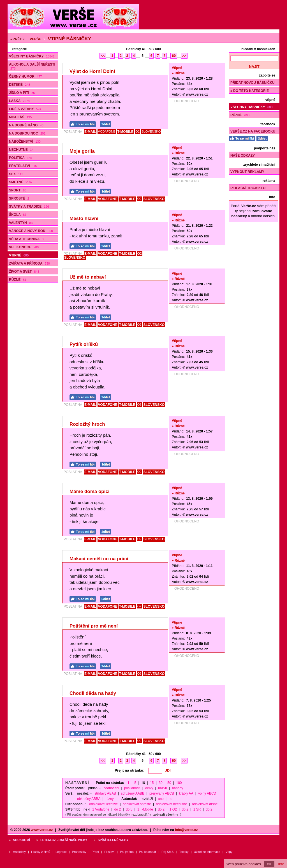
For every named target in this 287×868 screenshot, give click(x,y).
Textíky (184, 852)
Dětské (19, 85)
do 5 (129, 809)
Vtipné (19, 255)
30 (160, 783)
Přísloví (109, 852)
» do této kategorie (250, 91)
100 (179, 783)
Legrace (61, 852)
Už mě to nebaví (88, 277)
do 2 (118, 809)
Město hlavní (84, 218)
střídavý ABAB (105, 793)
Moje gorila (82, 151)
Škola (18, 215)
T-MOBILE (125, 132)
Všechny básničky (32, 56)
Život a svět (24, 272)
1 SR (197, 809)
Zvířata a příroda (29, 263)
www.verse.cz (42, 830)
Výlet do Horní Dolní (92, 71)
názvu (163, 788)
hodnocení (111, 788)
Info (281, 864)
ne (171, 799)
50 (169, 783)
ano (161, 799)
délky (149, 788)
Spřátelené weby (113, 840)
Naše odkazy (243, 156)
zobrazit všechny (166, 814)
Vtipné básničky (69, 39)
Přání (95, 852)
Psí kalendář (148, 852)
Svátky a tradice (29, 207)
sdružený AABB (133, 793)
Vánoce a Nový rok (31, 231)
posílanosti (132, 788)
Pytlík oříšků (84, 344)
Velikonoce (24, 247)
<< (103, 56)
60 (174, 56)
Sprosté (19, 198)
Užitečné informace (207, 852)
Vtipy (229, 852)
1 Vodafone (101, 809)
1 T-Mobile (145, 809)
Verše (35, 39)
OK (269, 864)
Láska (19, 101)
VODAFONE (107, 131)
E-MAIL (90, 132)
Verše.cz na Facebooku (253, 131)
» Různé (178, 73)
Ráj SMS (167, 852)
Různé (18, 280)
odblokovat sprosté (137, 804)
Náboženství (25, 142)
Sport (18, 190)
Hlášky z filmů (41, 852)
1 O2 (173, 809)
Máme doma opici (90, 491)
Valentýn (21, 223)
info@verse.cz (186, 830)
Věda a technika (26, 239)
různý (109, 799)
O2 (137, 131)
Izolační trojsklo (248, 188)
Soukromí (21, 840)
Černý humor (25, 77)
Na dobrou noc (27, 133)
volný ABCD (207, 793)
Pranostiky (79, 852)
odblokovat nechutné (171, 804)
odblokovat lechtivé (103, 804)
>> (184, 56)
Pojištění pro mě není (94, 626)
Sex (16, 174)
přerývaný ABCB (162, 793)
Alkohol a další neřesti (32, 66)
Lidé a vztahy (25, 109)
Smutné (21, 182)
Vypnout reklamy (247, 172)
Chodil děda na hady (93, 693)
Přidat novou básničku (253, 83)
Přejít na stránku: (129, 770)
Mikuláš (20, 117)
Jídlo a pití (22, 93)
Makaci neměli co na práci (99, 559)
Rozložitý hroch (87, 424)
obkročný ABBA (89, 799)
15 (152, 783)
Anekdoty (19, 852)
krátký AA (186, 793)
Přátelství (23, 166)
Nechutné (21, 150)
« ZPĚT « (18, 39)
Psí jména (127, 852)
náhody (178, 788)
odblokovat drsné (205, 804)
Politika (20, 158)
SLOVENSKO (151, 131)
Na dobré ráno (26, 125)
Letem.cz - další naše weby (64, 840)
